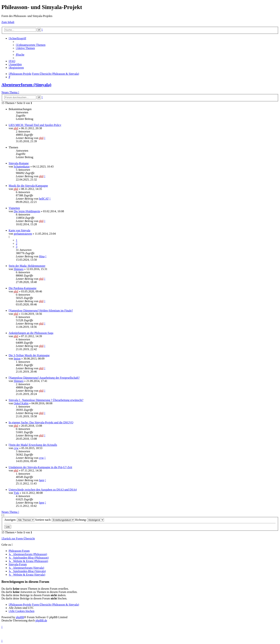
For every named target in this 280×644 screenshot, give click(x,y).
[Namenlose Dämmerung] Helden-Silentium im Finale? (41, 311)
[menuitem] (31, 45)
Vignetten (14, 208)
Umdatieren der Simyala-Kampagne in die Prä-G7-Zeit (40, 467)
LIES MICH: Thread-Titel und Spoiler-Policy (35, 125)
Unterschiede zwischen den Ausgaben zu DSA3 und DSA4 (43, 490)
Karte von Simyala (19, 230)
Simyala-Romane (19, 163)
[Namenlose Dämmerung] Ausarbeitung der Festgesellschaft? (44, 378)
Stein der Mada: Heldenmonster (27, 266)
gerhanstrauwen (23, 234)
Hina (42, 256)
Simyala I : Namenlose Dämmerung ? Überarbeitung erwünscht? (46, 400)
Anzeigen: (19, 520)
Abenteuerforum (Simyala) (26, 85)
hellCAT (44, 199)
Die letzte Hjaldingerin (27, 211)
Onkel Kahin (21, 403)
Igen (41, 480)
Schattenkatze (22, 167)
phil (16, 128)
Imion (17, 359)
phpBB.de (41, 620)
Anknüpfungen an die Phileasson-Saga (31, 333)
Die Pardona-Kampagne (23, 288)
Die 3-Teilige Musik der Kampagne (29, 355)
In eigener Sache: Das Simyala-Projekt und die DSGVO (41, 422)
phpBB (20, 617)
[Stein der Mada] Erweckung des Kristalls (33, 445)
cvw (16, 448)
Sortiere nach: (55, 520)
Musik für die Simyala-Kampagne (28, 186)
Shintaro (19, 269)
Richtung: (90, 520)
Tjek (16, 493)
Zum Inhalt (8, 22)
